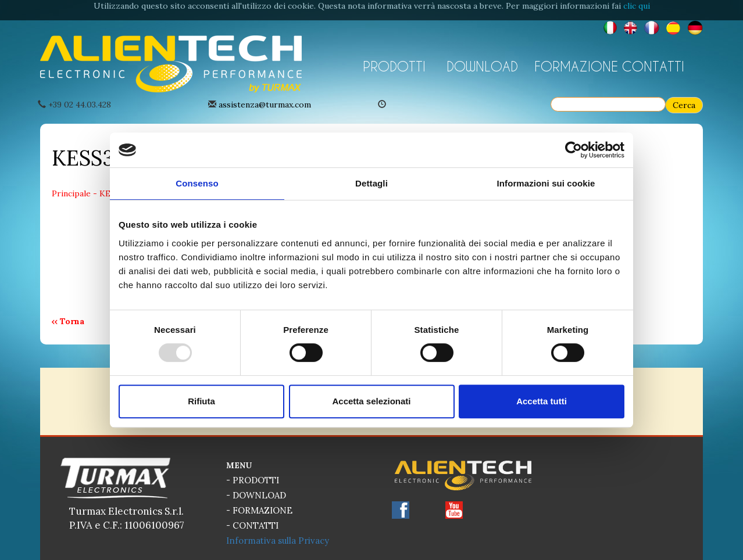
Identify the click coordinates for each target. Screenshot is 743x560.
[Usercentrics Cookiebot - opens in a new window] (574, 150)
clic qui (637, 6)
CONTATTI (653, 66)
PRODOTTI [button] (394, 66)
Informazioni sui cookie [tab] (546, 183)
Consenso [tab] (197, 183)
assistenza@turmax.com (265, 105)
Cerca (684, 105)
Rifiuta (201, 401)
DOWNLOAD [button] (482, 66)
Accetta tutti (542, 401)
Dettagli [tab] (371, 183)
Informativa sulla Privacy (278, 541)
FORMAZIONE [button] (574, 66)
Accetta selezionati (371, 401)
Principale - (76, 193)
